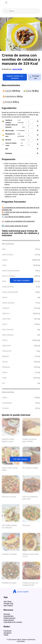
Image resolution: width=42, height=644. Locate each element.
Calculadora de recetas (13, 622)
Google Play (8, 604)
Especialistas (9, 620)
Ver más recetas (20, 459)
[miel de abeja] (29, 131)
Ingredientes (9, 616)
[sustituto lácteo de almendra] (29, 126)
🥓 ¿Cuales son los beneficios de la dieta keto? (18, 221)
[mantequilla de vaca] (29, 135)
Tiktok (6, 635)
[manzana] (29, 140)
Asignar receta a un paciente (15, 77)
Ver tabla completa (22, 280)
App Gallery (8, 606)
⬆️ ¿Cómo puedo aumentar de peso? (15, 226)
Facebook (8, 631)
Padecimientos (9, 618)
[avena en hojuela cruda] (29, 144)
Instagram (8, 633)
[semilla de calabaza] (29, 121)
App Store (8, 602)
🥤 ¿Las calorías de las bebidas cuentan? (16, 217)
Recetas (7, 614)
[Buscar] (23, 11)
